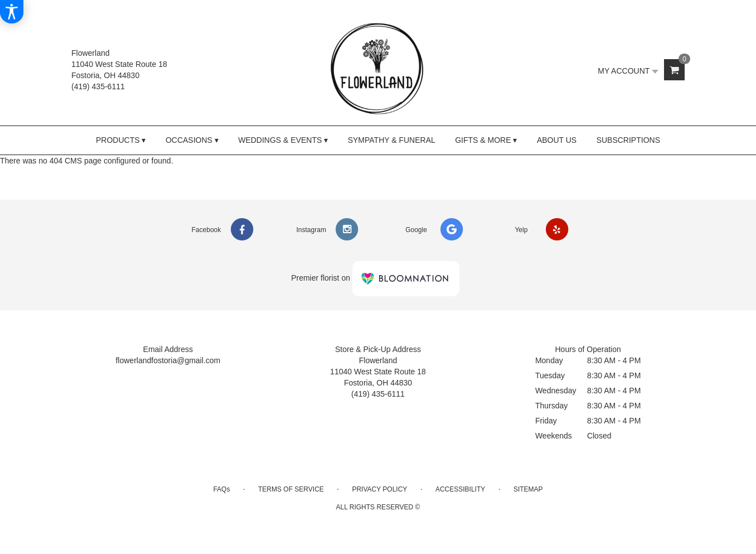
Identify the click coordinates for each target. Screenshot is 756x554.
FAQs (221, 489)
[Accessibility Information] (12, 12)
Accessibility (460, 489)
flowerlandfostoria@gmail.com (168, 360)
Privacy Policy (379, 489)
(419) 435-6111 (98, 86)
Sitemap (528, 489)
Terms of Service (291, 489)
